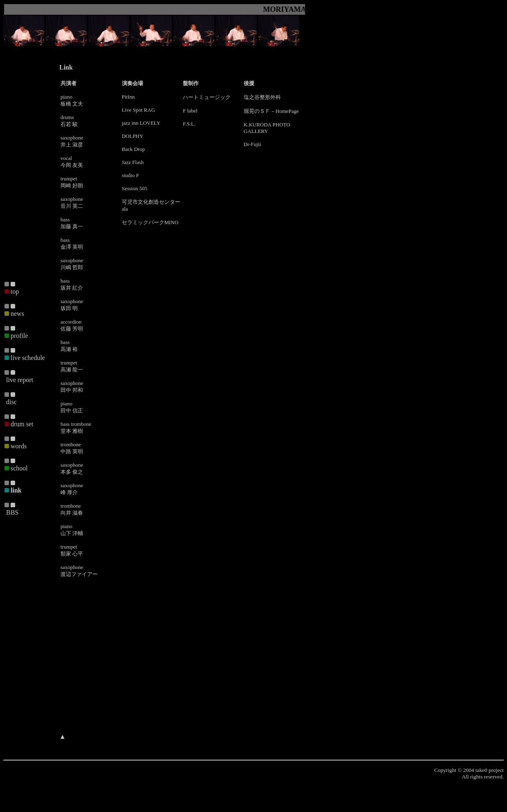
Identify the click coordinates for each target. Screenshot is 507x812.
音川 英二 (72, 206)
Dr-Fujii (252, 144)
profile (19, 336)
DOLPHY (133, 136)
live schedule (28, 358)
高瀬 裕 (69, 349)
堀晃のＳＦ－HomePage (271, 111)
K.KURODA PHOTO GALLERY (267, 128)
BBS (12, 512)
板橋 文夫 (72, 104)
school (19, 468)
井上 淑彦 (72, 145)
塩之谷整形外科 (262, 97)
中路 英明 (72, 451)
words (19, 446)
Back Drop (133, 149)
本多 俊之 (72, 472)
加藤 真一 (72, 226)
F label (190, 111)
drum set (22, 424)
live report (20, 380)
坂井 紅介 (72, 288)
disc (11, 402)
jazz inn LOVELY (141, 123)
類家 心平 (72, 554)
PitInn (128, 97)
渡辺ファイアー (79, 574)
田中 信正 (72, 410)
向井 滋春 (72, 513)
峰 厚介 (69, 492)
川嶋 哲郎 (72, 267)
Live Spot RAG (139, 110)
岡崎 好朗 (72, 186)
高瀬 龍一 (72, 370)
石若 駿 (69, 124)
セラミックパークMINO (150, 222)
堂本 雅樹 (72, 431)
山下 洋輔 (72, 533)
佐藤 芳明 (72, 329)
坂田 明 (69, 308)
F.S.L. (189, 124)
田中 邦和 (72, 390)
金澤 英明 (72, 247)
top (15, 291)
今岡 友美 (72, 165)
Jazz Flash (133, 162)
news (17, 314)
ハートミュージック (207, 97)
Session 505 (135, 188)
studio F (130, 175)
